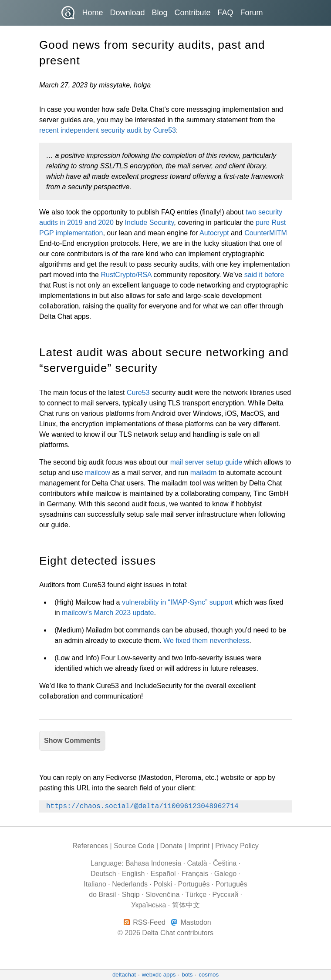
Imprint (199, 846)
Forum (252, 13)
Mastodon (196, 922)
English (133, 874)
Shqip (131, 895)
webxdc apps (159, 975)
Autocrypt (214, 233)
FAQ (226, 13)
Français (195, 874)
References (90, 846)
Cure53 (138, 393)
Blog (159, 13)
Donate (172, 846)
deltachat (124, 975)
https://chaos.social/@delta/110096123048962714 (142, 806)
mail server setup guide (206, 462)
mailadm (203, 473)
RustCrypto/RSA (126, 275)
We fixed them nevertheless (206, 641)
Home (92, 13)
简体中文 (186, 905)
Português (194, 884)
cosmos (209, 975)
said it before (264, 275)
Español (163, 874)
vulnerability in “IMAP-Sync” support (177, 602)
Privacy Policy (237, 846)
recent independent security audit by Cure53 (108, 130)
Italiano (95, 884)
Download (127, 13)
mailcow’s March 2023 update (108, 613)
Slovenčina (162, 895)
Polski (163, 884)
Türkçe (196, 895)
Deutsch (103, 874)
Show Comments (72, 741)
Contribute (193, 13)
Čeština (225, 863)
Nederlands (130, 884)
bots (187, 975)
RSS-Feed (149, 922)
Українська (149, 905)
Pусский (225, 895)
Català (197, 863)
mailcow (98, 473)
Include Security (150, 222)
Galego (226, 874)
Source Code (134, 846)
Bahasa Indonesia (153, 863)
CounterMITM (266, 233)
